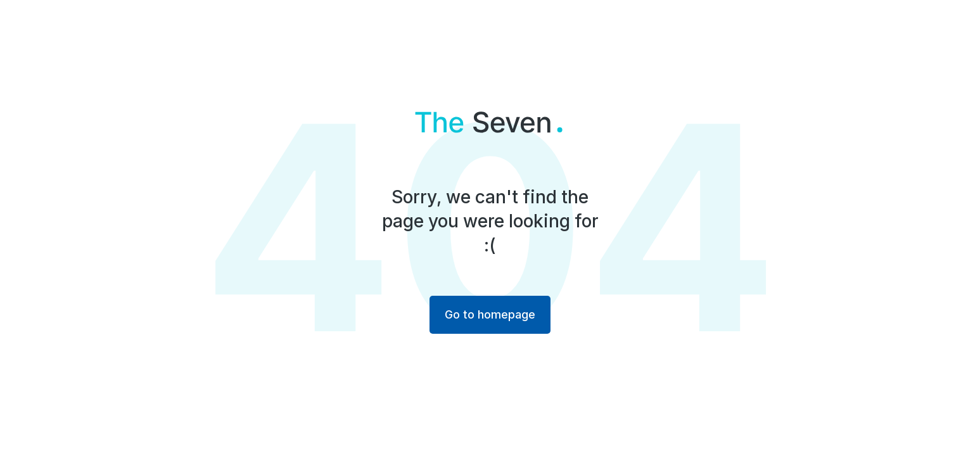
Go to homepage (490, 314)
